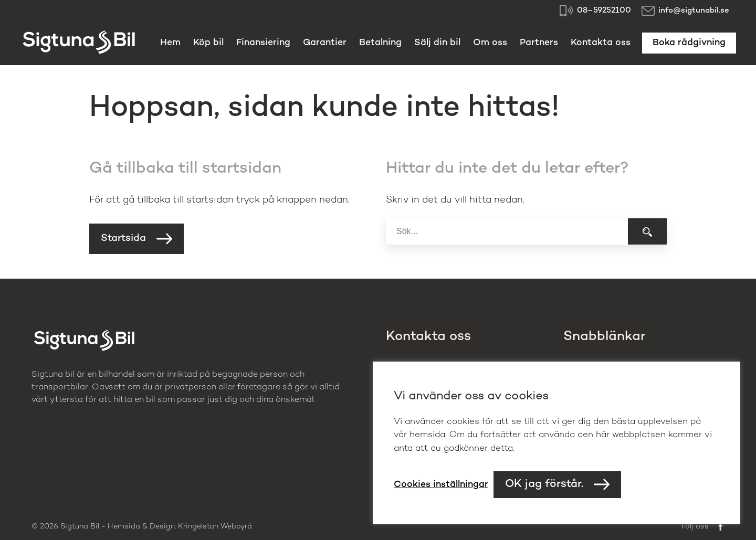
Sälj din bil (437, 43)
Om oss (490, 43)
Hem (170, 43)
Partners (539, 43)
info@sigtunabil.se (694, 10)
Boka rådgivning (689, 43)
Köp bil (208, 43)
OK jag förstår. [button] (544, 484)
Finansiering (263, 43)
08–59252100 (604, 10)
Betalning (380, 43)
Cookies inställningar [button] (441, 485)
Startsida (123, 239)
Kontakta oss (601, 43)
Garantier (325, 43)
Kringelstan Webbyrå (215, 527)
